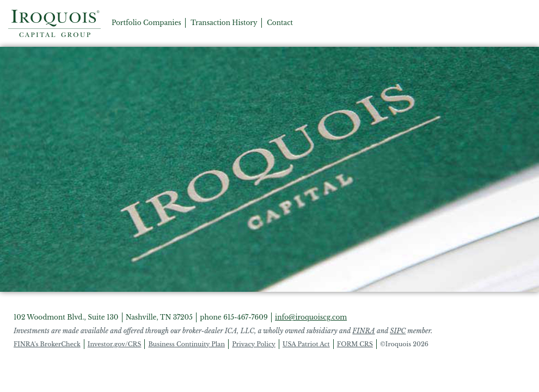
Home (54, 23)
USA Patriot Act (306, 344)
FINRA (363, 331)
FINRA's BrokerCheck (47, 344)
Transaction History (224, 23)
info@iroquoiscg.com (311, 317)
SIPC (398, 331)
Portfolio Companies (146, 23)
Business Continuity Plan (186, 344)
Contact (280, 23)
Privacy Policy (254, 344)
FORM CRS (355, 344)
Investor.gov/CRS (114, 344)
